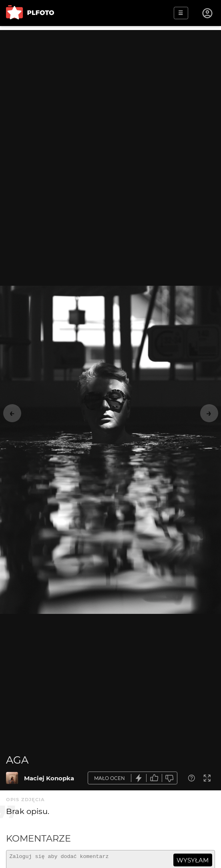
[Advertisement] (110, 86)
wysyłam (193, 860)
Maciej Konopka (49, 778)
